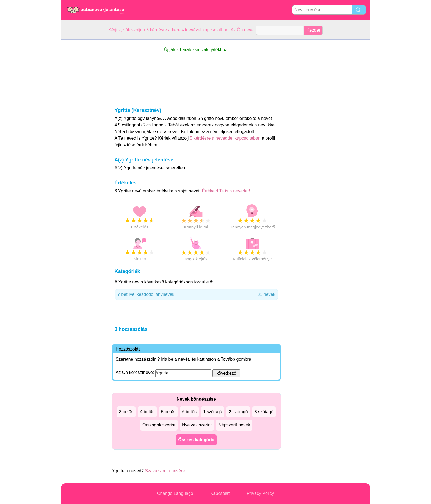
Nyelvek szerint (197, 425)
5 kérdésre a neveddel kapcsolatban (226, 138)
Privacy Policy (260, 493)
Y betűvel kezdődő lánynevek (196, 294)
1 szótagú (213, 412)
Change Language (175, 493)
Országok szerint (159, 425)
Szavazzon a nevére (165, 471)
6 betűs (189, 412)
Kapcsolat (220, 493)
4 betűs (147, 412)
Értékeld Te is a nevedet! (226, 191)
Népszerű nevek (234, 425)
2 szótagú (238, 412)
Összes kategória (196, 440)
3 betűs (126, 412)
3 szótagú (264, 412)
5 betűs (168, 412)
